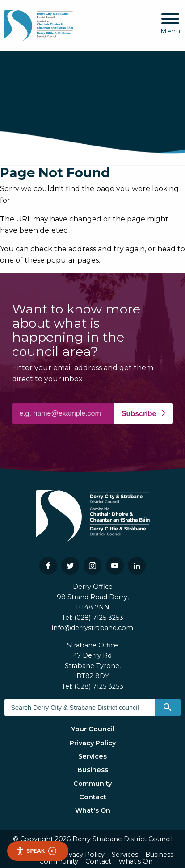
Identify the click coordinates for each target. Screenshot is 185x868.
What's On (93, 810)
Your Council (93, 729)
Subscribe (143, 413)
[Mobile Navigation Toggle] (170, 24)
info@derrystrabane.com (92, 628)
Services (92, 756)
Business (93, 770)
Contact (93, 797)
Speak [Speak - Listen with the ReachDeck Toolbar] (36, 851)
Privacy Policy (93, 743)
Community (92, 784)
